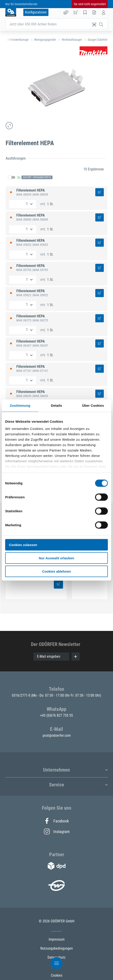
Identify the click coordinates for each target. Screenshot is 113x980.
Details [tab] (56, 405)
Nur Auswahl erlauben (56, 558)
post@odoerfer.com (57, 735)
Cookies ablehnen (56, 571)
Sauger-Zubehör (98, 40)
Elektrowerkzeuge (18, 40)
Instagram (56, 831)
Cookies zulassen (23, 545)
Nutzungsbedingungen (57, 948)
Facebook (56, 821)
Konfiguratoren (36, 12)
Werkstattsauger (72, 40)
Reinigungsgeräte (45, 40)
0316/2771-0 (22, 695)
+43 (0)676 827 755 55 (56, 715)
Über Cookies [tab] (93, 405)
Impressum (57, 939)
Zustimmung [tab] (20, 405)
